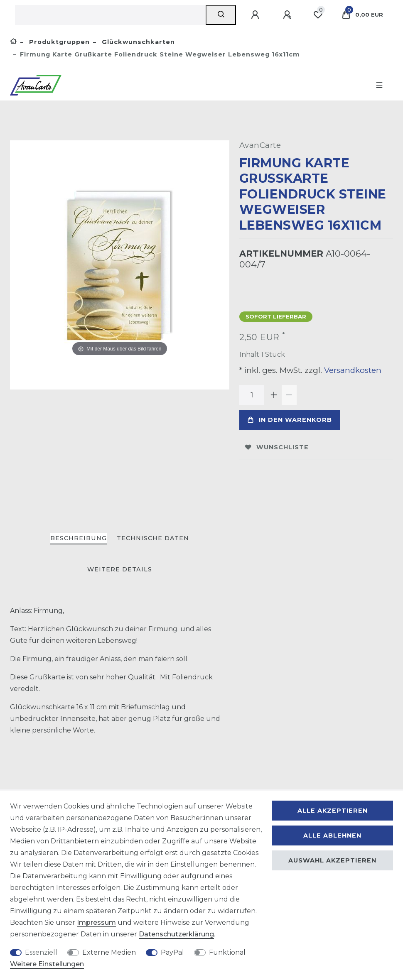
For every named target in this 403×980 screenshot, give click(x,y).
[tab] (79, 539)
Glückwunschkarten (137, 42)
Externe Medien (109, 952)
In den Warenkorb (290, 420)
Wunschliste (277, 447)
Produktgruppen (58, 42)
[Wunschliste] (318, 15)
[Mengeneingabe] (252, 395)
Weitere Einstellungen (47, 964)
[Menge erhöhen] (274, 395)
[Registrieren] (288, 15)
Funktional (227, 952)
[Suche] (221, 15)
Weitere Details (120, 569)
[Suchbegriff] (110, 15)
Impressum (96, 922)
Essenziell (41, 952)
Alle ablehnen (332, 835)
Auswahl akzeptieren (332, 860)
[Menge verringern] (289, 395)
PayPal (172, 952)
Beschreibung (79, 538)
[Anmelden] (256, 15)
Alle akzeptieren (333, 811)
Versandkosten (352, 370)
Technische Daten (153, 538)
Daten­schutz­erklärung (176, 934)
